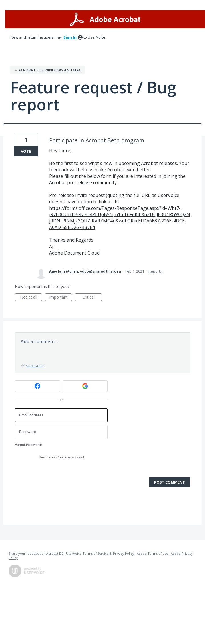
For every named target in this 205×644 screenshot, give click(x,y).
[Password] (61, 432)
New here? (61, 457)
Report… (156, 271)
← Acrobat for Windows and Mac (47, 70)
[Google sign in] (85, 386)
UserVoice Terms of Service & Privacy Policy (100, 553)
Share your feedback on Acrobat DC (36, 553)
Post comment (170, 482)
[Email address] (61, 415)
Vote (26, 151)
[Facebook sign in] (38, 386)
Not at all (31, 298)
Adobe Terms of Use (152, 553)
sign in (70, 37)
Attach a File (35, 366)
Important (61, 298)
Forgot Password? (29, 445)
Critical (92, 298)
